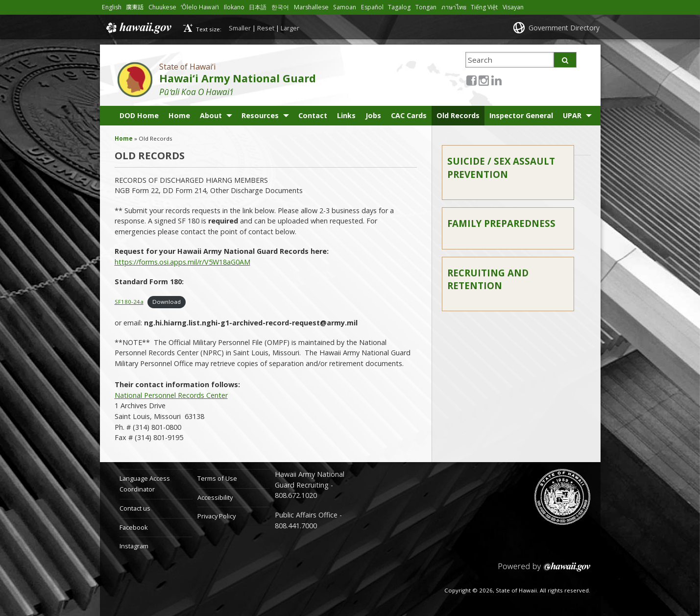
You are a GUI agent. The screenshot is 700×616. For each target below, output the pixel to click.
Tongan (426, 7)
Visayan (513, 7)
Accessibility (215, 497)
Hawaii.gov (138, 28)
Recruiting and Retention (488, 279)
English (112, 7)
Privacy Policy (217, 516)
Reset (266, 28)
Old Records (458, 115)
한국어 (280, 7)
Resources (260, 115)
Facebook (134, 527)
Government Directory (564, 28)
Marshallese (311, 7)
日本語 (258, 7)
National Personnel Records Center (171, 395)
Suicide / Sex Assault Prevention (501, 167)
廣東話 (135, 7)
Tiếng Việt (484, 7)
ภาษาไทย (454, 7)
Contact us (135, 508)
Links (346, 115)
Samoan (345, 7)
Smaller (240, 28)
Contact (313, 115)
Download (167, 302)
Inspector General (521, 115)
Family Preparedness (501, 223)
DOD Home (139, 115)
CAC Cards (409, 115)
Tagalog (399, 7)
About (211, 115)
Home (179, 115)
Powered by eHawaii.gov (544, 571)
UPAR (572, 115)
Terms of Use (217, 478)
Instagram (134, 546)
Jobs (373, 115)
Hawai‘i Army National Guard (238, 78)
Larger (290, 28)
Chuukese (162, 7)
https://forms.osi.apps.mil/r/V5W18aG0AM (182, 262)
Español (372, 7)
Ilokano (234, 7)
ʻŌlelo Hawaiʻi (200, 7)
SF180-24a (129, 302)
